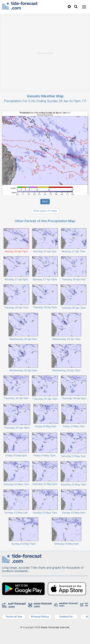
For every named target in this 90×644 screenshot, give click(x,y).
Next (45, 201)
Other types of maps (45, 211)
